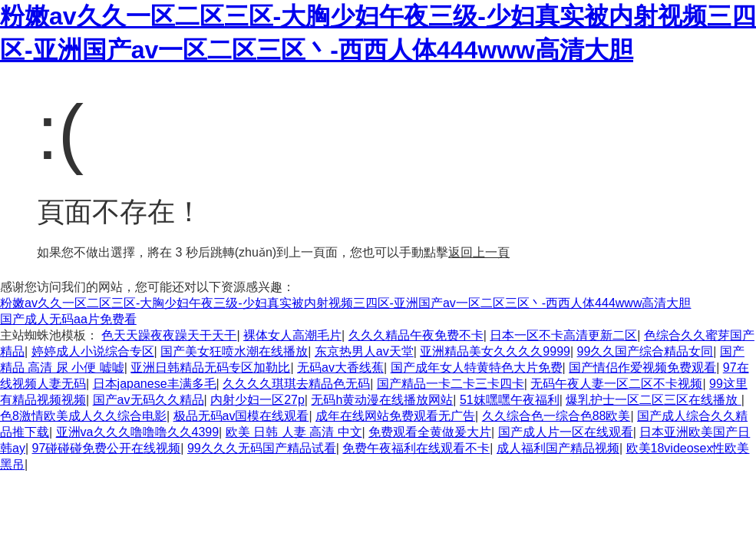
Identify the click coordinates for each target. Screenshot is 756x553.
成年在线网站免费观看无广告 (395, 416)
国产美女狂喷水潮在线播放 (234, 351)
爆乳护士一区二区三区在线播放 (653, 400)
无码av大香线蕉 (340, 368)
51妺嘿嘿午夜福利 (510, 400)
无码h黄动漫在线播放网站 (382, 400)
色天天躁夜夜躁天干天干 (169, 335)
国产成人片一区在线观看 (566, 432)
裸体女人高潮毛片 (292, 335)
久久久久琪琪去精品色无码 (296, 384)
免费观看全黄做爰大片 (430, 432)
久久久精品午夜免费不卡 (416, 335)
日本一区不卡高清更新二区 (563, 335)
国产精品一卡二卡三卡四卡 (451, 384)
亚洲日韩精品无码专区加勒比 (210, 368)
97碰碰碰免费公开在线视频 (107, 448)
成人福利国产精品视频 (558, 448)
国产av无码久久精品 (149, 400)
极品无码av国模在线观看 (241, 416)
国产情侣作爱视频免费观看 (642, 368)
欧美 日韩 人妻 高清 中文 (294, 432)
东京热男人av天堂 (364, 351)
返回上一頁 (479, 252)
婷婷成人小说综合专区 (93, 351)
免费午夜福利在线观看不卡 (416, 448)
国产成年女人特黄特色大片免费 (477, 368)
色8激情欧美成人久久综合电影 (83, 416)
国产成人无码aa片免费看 (68, 319)
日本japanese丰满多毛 (155, 384)
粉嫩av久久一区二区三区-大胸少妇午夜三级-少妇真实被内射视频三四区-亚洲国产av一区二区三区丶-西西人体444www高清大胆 (345, 303)
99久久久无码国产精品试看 (262, 448)
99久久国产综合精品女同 (645, 351)
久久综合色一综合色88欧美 (556, 416)
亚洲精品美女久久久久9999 (495, 351)
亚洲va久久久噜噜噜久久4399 (138, 432)
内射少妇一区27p (258, 400)
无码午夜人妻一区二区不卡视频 (616, 384)
